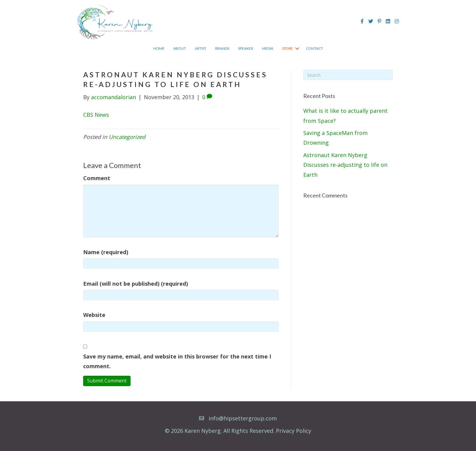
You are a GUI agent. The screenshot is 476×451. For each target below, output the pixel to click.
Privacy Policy (294, 431)
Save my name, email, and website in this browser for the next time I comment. (177, 361)
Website (94, 315)
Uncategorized (127, 137)
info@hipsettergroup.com (243, 418)
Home (159, 48)
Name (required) (106, 252)
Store (287, 48)
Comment (97, 178)
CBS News (96, 115)
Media (268, 48)
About (180, 48)
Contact (314, 48)
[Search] (348, 75)
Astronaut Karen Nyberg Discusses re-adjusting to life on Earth (345, 165)
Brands (222, 48)
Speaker (246, 48)
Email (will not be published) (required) (136, 284)
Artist (201, 48)
